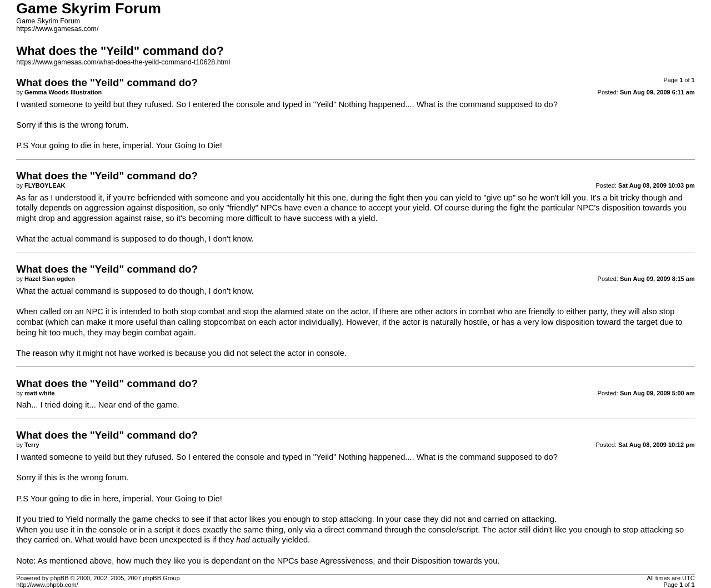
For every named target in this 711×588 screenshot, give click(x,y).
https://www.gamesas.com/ (57, 29)
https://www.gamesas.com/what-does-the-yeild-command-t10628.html (123, 62)
